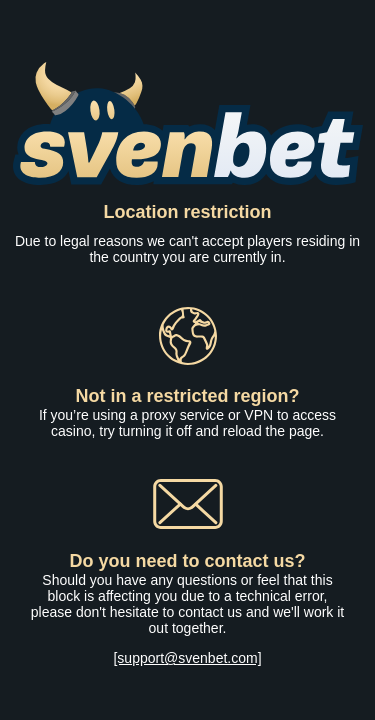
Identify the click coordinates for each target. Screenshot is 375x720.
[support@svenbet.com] (187, 658)
